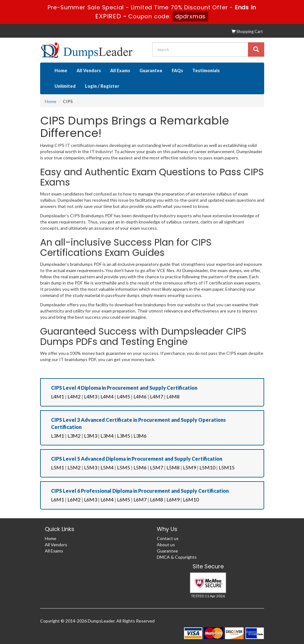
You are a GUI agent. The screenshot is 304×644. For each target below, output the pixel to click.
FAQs (177, 71)
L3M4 (107, 436)
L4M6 (140, 396)
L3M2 (74, 436)
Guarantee (151, 71)
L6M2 (74, 499)
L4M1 (58, 396)
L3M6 (140, 436)
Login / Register (102, 86)
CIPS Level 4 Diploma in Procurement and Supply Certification (124, 388)
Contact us (168, 538)
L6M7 (140, 499)
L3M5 (124, 436)
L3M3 (91, 436)
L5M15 (227, 467)
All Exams (120, 71)
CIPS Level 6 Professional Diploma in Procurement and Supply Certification (140, 491)
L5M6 (140, 467)
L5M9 (189, 467)
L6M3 (91, 499)
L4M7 (157, 396)
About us (166, 545)
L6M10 (191, 499)
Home (61, 71)
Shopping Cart (247, 31)
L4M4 (107, 396)
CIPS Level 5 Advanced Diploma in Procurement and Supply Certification (137, 459)
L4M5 (124, 396)
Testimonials (206, 71)
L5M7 (157, 467)
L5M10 (207, 467)
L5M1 (58, 467)
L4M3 (91, 396)
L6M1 (58, 499)
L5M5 (124, 467)
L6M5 (124, 499)
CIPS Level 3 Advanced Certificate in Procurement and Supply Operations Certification (138, 423)
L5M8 (173, 467)
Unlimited (65, 86)
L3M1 (58, 436)
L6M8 (157, 499)
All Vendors (89, 71)
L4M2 (74, 396)
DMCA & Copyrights (177, 557)
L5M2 (74, 467)
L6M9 (173, 499)
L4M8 (173, 396)
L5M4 (107, 467)
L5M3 (91, 467)
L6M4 (107, 499)
